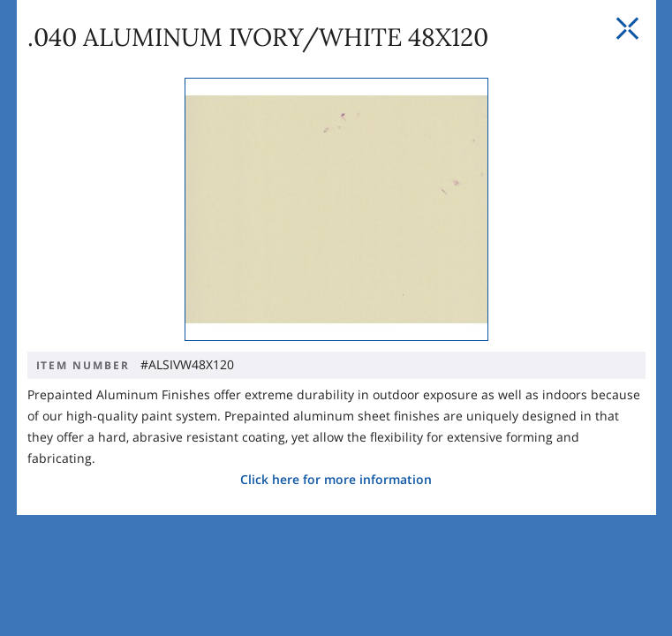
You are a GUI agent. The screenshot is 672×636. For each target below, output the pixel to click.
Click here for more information (336, 452)
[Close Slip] (627, 29)
